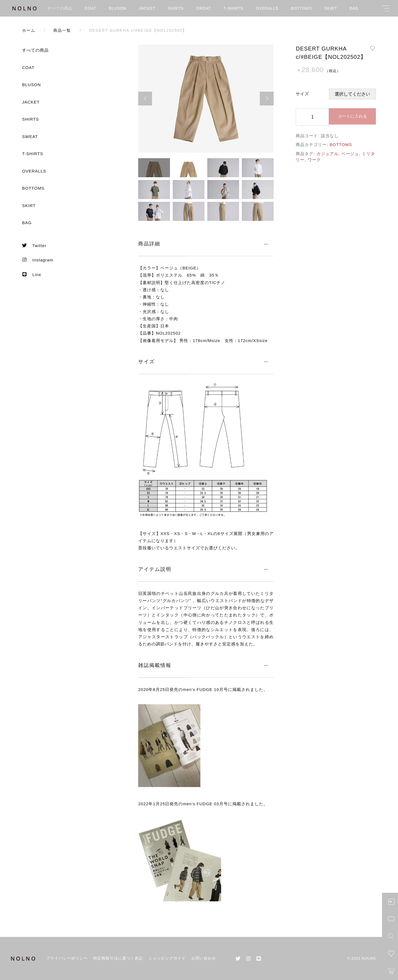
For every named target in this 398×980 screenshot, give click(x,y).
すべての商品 (60, 8)
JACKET (147, 8)
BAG (354, 8)
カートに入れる (353, 116)
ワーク (314, 160)
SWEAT (204, 8)
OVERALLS (267, 8)
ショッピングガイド (167, 958)
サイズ (302, 94)
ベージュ (350, 154)
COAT (91, 8)
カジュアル (328, 154)
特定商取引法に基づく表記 (118, 958)
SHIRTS (176, 8)
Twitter (34, 245)
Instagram (38, 260)
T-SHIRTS (234, 8)
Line (32, 274)
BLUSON (118, 8)
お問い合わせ (204, 958)
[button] (145, 99)
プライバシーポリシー (67, 958)
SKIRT (331, 8)
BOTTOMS (301, 8)
